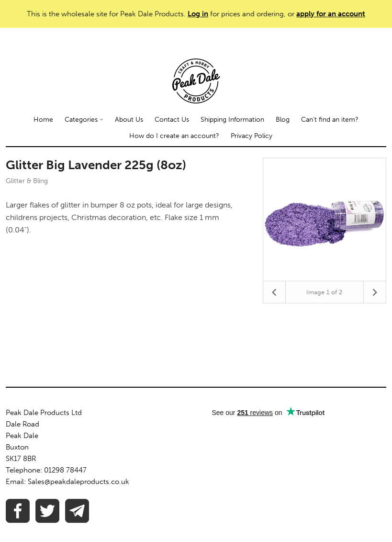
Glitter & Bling (27, 181)
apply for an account (331, 14)
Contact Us (172, 120)
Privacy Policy (252, 136)
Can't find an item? (330, 120)
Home (43, 120)
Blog (283, 120)
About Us (129, 120)
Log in (198, 14)
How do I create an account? (174, 136)
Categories (84, 120)
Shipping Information (232, 120)
